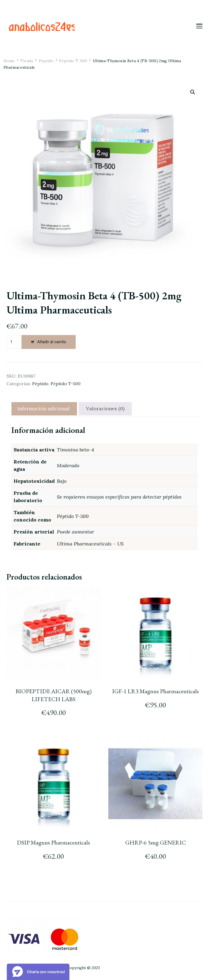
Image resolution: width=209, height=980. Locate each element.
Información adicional (44, 408)
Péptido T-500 (66, 384)
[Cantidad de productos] (13, 342)
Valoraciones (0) (105, 408)
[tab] (44, 409)
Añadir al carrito (52, 342)
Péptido (40, 384)
